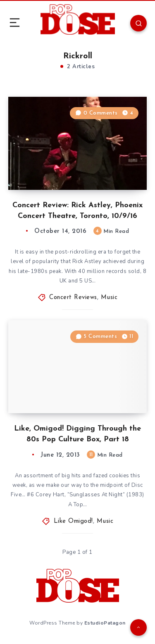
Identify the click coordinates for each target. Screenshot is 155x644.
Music (109, 298)
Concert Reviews (73, 298)
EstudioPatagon (105, 623)
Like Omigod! (73, 521)
